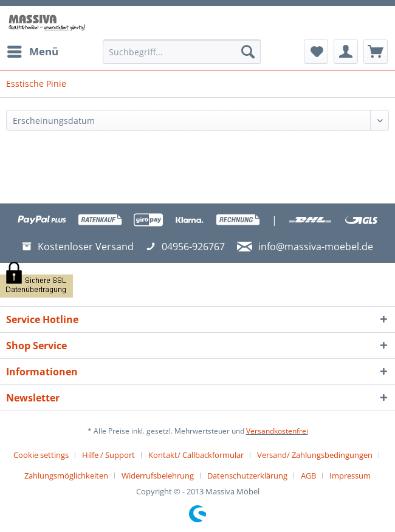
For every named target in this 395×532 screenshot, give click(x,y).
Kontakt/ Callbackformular (196, 455)
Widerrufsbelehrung (158, 476)
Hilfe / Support (108, 455)
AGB (308, 476)
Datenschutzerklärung (247, 476)
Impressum (350, 476)
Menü (33, 50)
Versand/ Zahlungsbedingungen (315, 455)
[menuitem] (32, 52)
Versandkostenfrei (277, 431)
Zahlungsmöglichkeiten (66, 476)
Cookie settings (41, 455)
